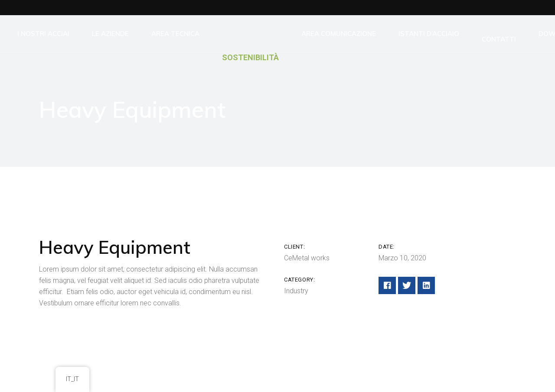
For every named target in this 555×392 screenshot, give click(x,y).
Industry (296, 291)
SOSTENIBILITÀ (250, 57)
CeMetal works (307, 258)
